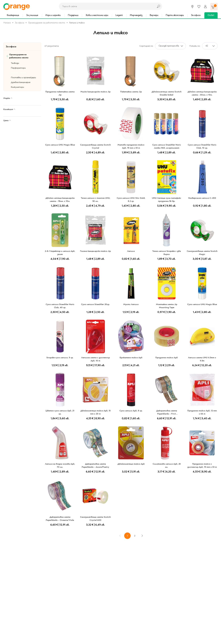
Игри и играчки (53, 15)
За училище (32, 15)
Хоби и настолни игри (97, 15)
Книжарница (13, 15)
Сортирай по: (146, 46)
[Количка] (214, 7)
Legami (119, 15)
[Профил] (205, 7)
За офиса (196, 15)
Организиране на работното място (47, 23)
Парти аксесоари (175, 15)
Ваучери (154, 15)
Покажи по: (195, 46)
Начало (7, 23)
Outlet (211, 15)
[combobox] (106, 6)
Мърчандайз (136, 15)
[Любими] (199, 7)
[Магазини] (192, 7)
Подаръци (73, 15)
